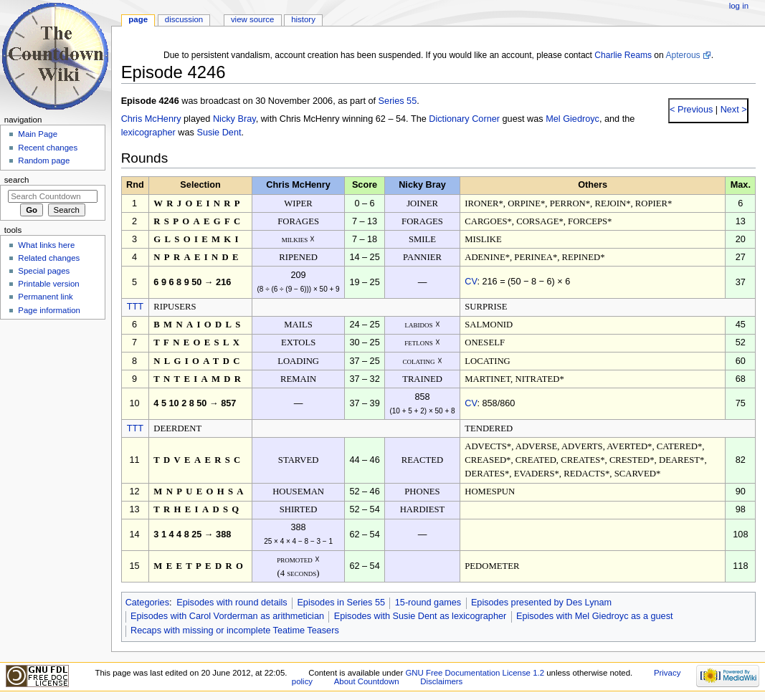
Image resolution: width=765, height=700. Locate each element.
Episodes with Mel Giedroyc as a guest (595, 616)
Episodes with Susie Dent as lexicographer (420, 616)
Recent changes (48, 148)
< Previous (691, 110)
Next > (732, 110)
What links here (46, 245)
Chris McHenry (151, 119)
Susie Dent (219, 133)
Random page (44, 160)
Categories (147, 603)
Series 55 (398, 101)
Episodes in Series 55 (341, 603)
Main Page (38, 134)
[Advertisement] (52, 432)
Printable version (48, 284)
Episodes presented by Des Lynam (541, 603)
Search (17, 180)
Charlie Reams (623, 55)
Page (138, 19)
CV (471, 282)
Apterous (683, 55)
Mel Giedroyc (572, 119)
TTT (135, 307)
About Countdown (367, 681)
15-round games (428, 603)
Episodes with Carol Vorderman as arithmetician (227, 616)
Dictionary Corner (464, 119)
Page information (49, 310)
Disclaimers (441, 681)
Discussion (184, 19)
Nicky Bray (234, 119)
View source (252, 19)
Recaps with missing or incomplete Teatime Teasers (235, 631)
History (303, 19)
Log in (739, 6)
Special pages (44, 271)
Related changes (49, 258)
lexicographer (148, 133)
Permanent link (45, 297)
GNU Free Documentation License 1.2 (475, 673)
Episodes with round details (232, 603)
